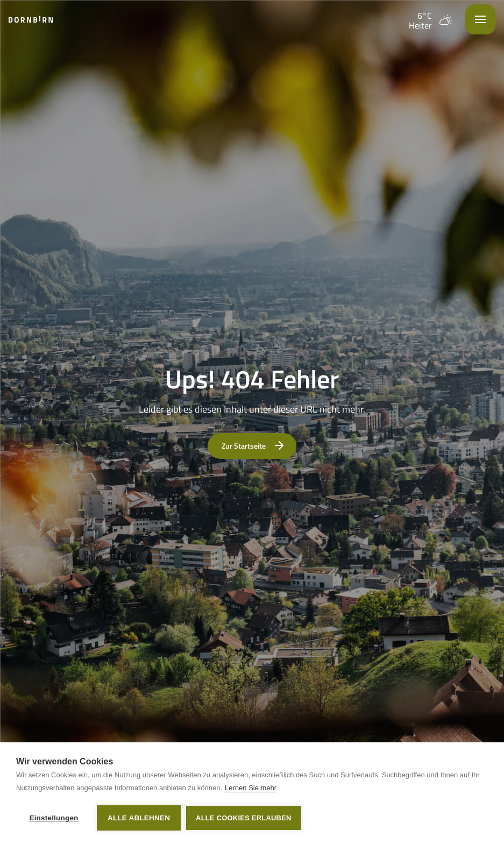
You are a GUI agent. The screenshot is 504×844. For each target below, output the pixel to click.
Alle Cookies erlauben (244, 818)
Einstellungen (54, 818)
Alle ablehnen (139, 818)
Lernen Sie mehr (251, 788)
